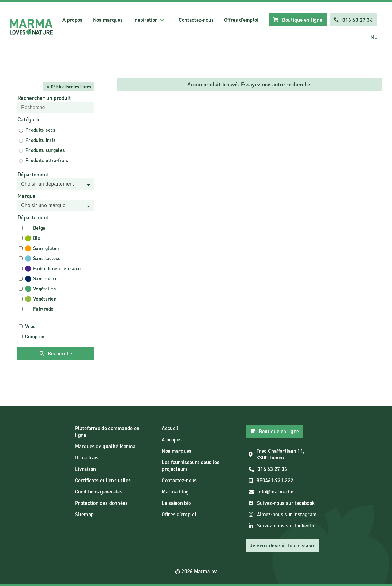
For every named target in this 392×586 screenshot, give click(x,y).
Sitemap (84, 514)
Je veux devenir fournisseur (283, 546)
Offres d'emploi (241, 20)
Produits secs (40, 130)
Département (33, 175)
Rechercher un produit (44, 98)
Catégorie (29, 119)
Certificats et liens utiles (103, 480)
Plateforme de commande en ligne (107, 432)
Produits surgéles (45, 150)
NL (374, 37)
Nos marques (108, 20)
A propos (72, 20)
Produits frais (41, 140)
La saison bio (176, 503)
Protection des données (102, 503)
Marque (26, 196)
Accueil (170, 428)
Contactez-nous (196, 20)
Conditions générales (99, 492)
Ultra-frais (87, 458)
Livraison (86, 469)
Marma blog (175, 492)
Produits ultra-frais (47, 160)
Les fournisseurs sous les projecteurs (191, 466)
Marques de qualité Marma (105, 446)
